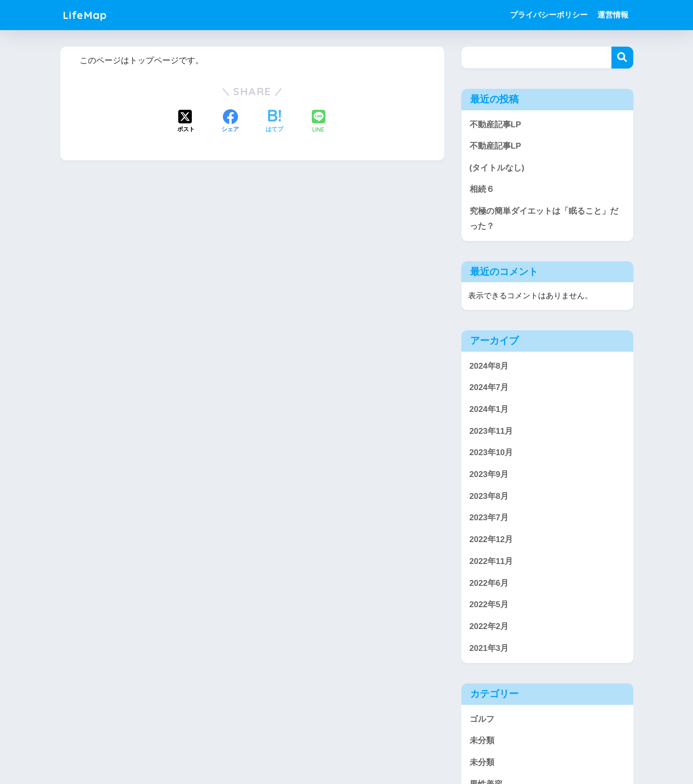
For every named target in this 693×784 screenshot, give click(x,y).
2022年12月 (491, 540)
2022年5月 (489, 605)
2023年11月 (491, 431)
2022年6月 (489, 583)
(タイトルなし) (497, 168)
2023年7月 (489, 518)
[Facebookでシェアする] (230, 122)
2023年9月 (489, 475)
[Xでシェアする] (186, 122)
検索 (622, 58)
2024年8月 (489, 366)
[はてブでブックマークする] (274, 122)
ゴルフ (482, 719)
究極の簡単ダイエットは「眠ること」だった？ (544, 219)
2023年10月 (491, 453)
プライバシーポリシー (549, 15)
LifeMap (86, 15)
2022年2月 (489, 627)
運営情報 (613, 15)
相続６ (482, 190)
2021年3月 (489, 648)
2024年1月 (489, 410)
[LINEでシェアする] (319, 122)
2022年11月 (491, 562)
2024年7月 (489, 388)
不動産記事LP (495, 125)
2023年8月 (489, 496)
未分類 (482, 741)
